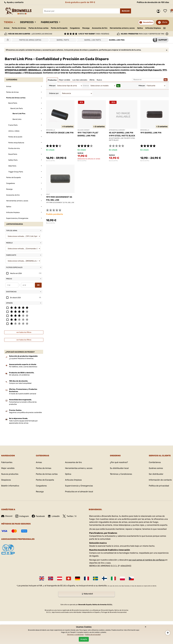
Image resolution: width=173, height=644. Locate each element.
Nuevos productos (10, 474)
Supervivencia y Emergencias (79, 486)
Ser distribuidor (156, 474)
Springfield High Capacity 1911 (151, 70)
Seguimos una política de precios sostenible (25, 412)
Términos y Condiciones (121, 474)
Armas (7, 28)
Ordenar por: (54, 93)
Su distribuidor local (119, 468)
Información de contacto (160, 480)
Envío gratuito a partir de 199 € (80, 2)
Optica (140, 28)
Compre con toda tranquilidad (20, 383)
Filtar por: (52, 86)
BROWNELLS (35, 70)
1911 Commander (13, 73)
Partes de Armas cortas (39, 28)
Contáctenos (155, 462)
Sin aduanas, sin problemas (19, 375)
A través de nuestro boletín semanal (23, 394)
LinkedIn (54, 516)
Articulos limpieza (153, 28)
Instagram (22, 516)
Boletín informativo (10, 486)
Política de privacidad (159, 486)
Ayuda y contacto (14, 2)
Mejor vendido (8, 468)
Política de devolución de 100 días (153, 2)
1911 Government (33, 73)
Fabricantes (49, 22)
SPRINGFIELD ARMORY (16, 70)
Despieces (27, 22)
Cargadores (75, 28)
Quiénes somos (156, 468)
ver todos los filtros (24, 332)
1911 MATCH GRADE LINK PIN (60, 133)
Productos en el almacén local (79, 492)
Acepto (84, 639)
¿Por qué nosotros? (119, 462)
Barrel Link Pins (51, 161)
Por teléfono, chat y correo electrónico (23, 367)
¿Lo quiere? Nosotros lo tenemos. (21, 358)
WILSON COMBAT (52, 70)
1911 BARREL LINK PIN (151, 133)
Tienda (8, 22)
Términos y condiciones (75, 635)
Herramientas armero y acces (122, 28)
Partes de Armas (19, 28)
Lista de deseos (166, 11)
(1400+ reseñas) (94, 34)
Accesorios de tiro (100, 28)
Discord (7, 516)
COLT (48, 194)
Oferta (165, 22)
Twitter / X (70, 516)
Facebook (38, 516)
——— (164, 28)
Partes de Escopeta (59, 28)
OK (38, 285)
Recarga (86, 28)
